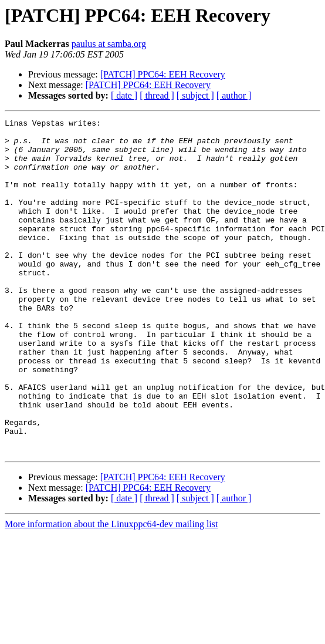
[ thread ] (157, 95)
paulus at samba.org (109, 44)
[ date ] (124, 95)
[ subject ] (195, 95)
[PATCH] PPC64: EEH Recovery (163, 74)
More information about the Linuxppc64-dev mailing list (111, 591)
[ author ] (234, 95)
